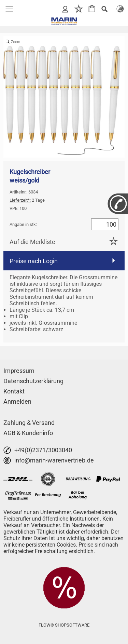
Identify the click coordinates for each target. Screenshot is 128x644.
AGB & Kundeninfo (28, 433)
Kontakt (14, 391)
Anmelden (17, 401)
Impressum (19, 371)
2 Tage (27, 200)
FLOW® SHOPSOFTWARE (64, 625)
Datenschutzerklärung (33, 381)
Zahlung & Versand (29, 423)
